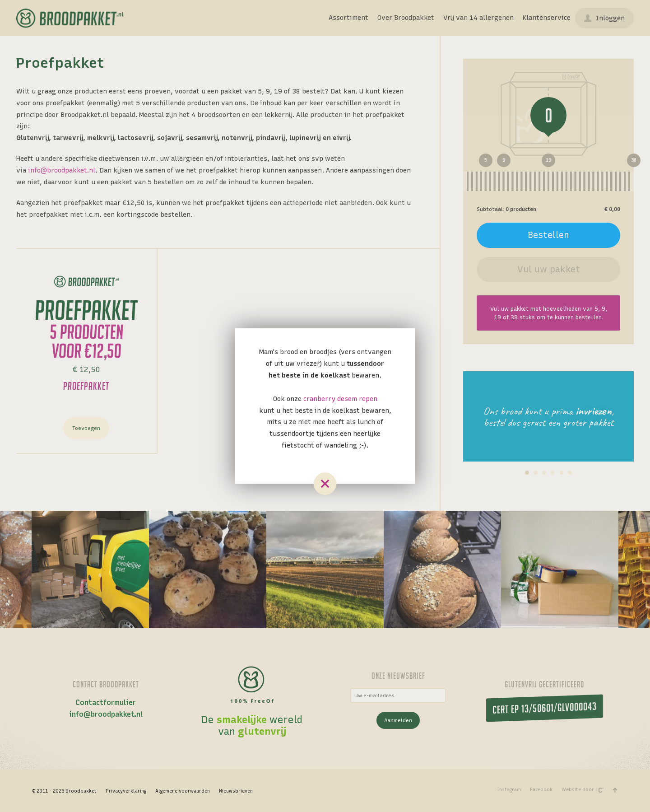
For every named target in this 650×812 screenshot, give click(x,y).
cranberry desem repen (340, 399)
